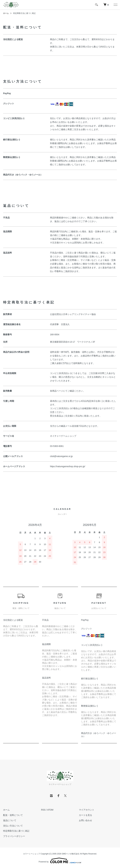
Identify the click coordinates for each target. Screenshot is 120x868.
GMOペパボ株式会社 (71, 854)
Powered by (60, 861)
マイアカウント (87, 810)
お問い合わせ (85, 820)
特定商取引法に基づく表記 (16, 831)
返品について (10, 820)
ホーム (6, 13)
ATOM (50, 810)
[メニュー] (115, 5)
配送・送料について (13, 815)
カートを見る (85, 815)
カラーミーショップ (32, 854)
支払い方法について (13, 826)
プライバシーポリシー (14, 836)
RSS (43, 810)
